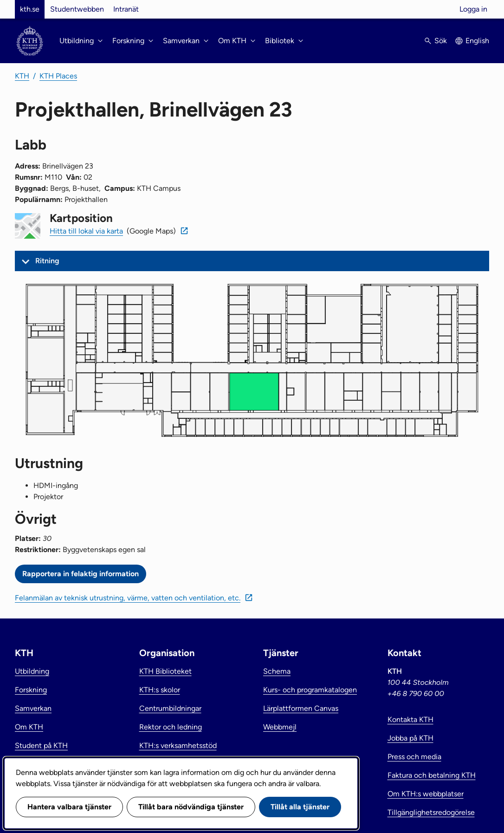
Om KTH (29, 727)
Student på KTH (41, 745)
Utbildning (32, 671)
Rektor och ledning (171, 727)
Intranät (126, 9)
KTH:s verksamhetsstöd (178, 745)
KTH (22, 76)
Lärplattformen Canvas (301, 708)
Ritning (47, 261)
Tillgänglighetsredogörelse (431, 812)
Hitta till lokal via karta (86, 231)
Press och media (414, 757)
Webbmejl (280, 727)
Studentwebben (77, 9)
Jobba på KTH (410, 738)
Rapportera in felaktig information (81, 574)
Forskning (31, 690)
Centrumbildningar (170, 708)
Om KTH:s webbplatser (426, 794)
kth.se (30, 9)
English (477, 41)
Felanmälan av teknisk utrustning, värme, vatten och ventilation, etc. (128, 598)
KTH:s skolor (160, 690)
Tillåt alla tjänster (300, 807)
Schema (277, 671)
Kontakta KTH (410, 719)
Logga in (473, 9)
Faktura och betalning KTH (432, 775)
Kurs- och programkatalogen (310, 690)
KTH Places (58, 76)
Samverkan (33, 708)
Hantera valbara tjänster (69, 807)
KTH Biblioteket (165, 671)
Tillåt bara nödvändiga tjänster (191, 807)
